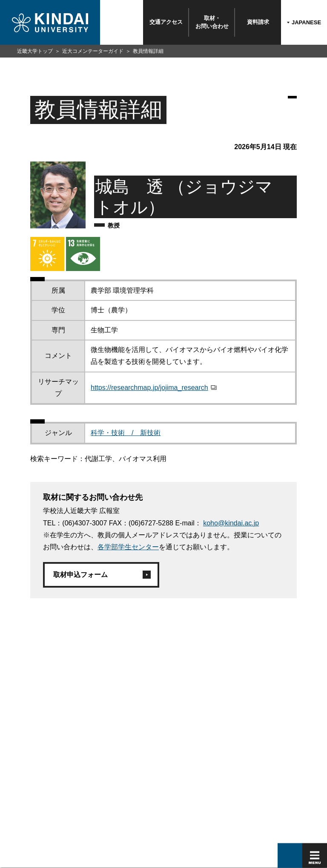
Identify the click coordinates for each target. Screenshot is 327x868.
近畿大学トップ (35, 51)
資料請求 (258, 22)
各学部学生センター (128, 547)
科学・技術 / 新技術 (126, 433)
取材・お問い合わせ (212, 22)
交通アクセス (166, 22)
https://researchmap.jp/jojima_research (149, 388)
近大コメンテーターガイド (93, 51)
